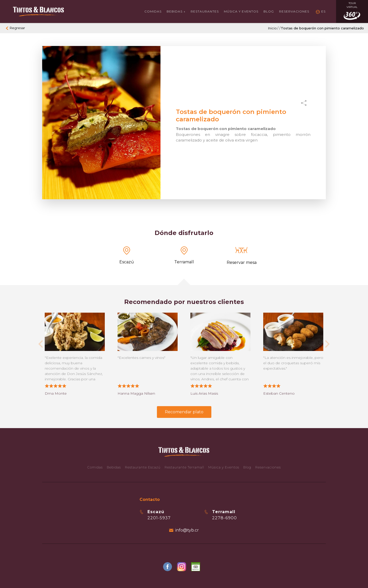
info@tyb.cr (187, 530)
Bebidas (114, 467)
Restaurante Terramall (184, 467)
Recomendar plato (184, 412)
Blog (269, 11)
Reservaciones (294, 11)
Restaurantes (205, 11)
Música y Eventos (241, 11)
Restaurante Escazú (143, 467)
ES (323, 11)
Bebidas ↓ (176, 11)
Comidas (153, 11)
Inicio (272, 28)
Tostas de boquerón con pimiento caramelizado (322, 28)
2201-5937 (159, 518)
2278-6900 (225, 518)
